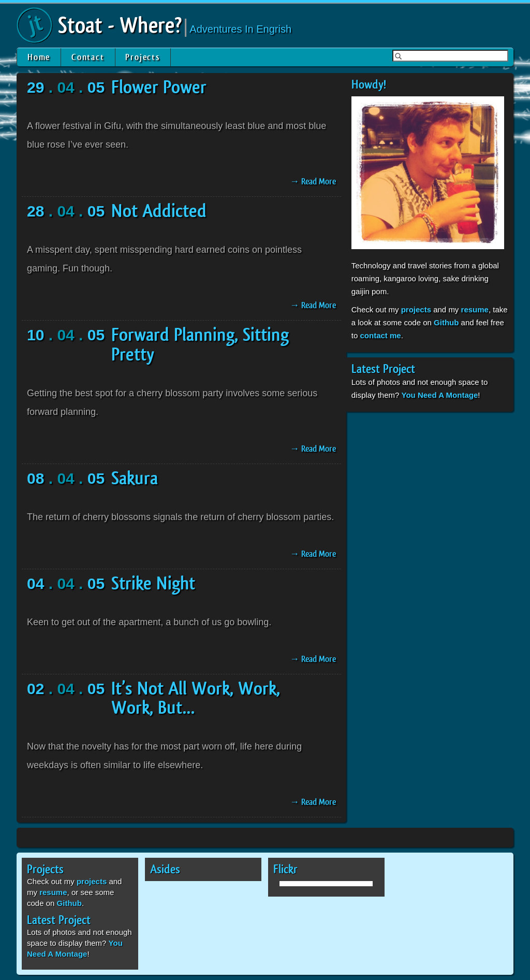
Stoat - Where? (120, 26)
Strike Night (153, 584)
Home (39, 57)
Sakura (135, 479)
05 (96, 87)
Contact (88, 57)
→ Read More (313, 182)
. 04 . (65, 87)
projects (416, 309)
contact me (380, 335)
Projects (142, 57)
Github (446, 322)
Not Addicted (159, 211)
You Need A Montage (440, 395)
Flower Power (159, 88)
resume (475, 309)
